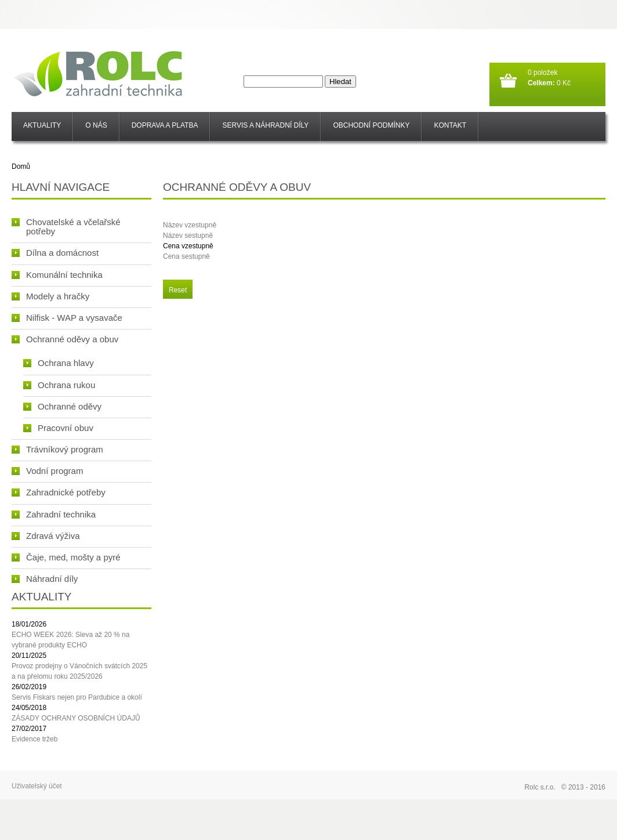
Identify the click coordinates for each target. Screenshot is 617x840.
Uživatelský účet (37, 786)
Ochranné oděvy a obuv (65, 339)
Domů (21, 166)
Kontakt (450, 125)
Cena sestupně (186, 256)
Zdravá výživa (46, 536)
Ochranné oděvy (62, 406)
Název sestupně (188, 236)
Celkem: (541, 83)
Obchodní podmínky (371, 125)
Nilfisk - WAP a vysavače (67, 318)
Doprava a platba (165, 125)
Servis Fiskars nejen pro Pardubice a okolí (77, 697)
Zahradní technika (54, 514)
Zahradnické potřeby (59, 492)
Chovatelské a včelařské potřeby (66, 227)
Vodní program (47, 471)
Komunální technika (57, 275)
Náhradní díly (45, 579)
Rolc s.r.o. (540, 787)
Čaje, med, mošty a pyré (66, 557)
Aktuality (42, 125)
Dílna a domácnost (55, 253)
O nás (96, 125)
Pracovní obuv (58, 428)
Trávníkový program (57, 449)
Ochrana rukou (59, 385)
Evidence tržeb (35, 739)
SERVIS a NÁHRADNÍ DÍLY (265, 125)
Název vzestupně (190, 225)
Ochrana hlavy (59, 363)
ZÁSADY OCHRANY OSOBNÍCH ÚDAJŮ (76, 718)
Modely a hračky (50, 296)
